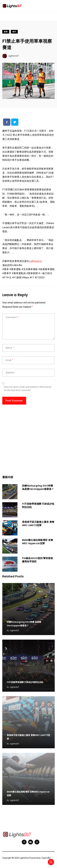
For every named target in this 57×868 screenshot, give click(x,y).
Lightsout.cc (35, 261)
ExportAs (46, 858)
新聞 (6, 32)
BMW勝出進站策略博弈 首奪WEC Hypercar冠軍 (38, 542)
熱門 (14, 32)
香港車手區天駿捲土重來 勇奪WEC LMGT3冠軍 (38, 524)
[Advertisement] (28, 442)
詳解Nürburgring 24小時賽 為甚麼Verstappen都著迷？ (38, 487)
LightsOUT (15, 630)
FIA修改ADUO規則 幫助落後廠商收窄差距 (37, 560)
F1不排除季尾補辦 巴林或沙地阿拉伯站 (38, 505)
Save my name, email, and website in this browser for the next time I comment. (28, 389)
